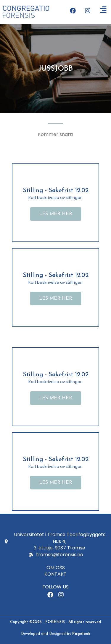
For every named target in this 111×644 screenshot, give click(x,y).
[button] (56, 214)
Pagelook (81, 634)
